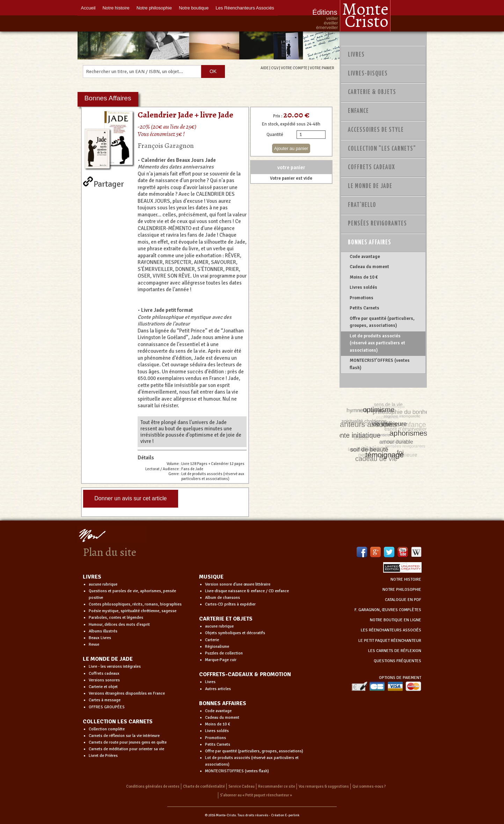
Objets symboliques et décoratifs (235, 633)
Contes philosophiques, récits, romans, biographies (135, 604)
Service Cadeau (242, 786)
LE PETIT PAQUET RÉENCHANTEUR (390, 641)
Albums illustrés (103, 631)
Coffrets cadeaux (104, 673)
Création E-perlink (285, 815)
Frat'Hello (362, 205)
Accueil (88, 8)
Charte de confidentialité (204, 786)
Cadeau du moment (369, 267)
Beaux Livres (100, 638)
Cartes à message (105, 700)
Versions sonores (104, 680)
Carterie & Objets (372, 92)
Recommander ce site (277, 786)
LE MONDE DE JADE (108, 659)
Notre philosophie (154, 8)
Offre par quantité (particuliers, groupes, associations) (382, 322)
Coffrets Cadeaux (371, 167)
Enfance (358, 111)
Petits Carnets (364, 308)
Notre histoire (116, 8)
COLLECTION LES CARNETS (118, 722)
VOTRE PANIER (322, 68)
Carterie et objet (103, 687)
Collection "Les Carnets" (382, 149)
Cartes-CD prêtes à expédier (230, 604)
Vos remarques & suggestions (324, 786)
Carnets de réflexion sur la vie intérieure (124, 736)
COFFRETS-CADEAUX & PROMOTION (245, 674)
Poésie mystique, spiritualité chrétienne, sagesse (133, 611)
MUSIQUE (211, 577)
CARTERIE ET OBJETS (226, 619)
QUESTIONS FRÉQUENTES (397, 661)
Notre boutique (194, 8)
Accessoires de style (376, 130)
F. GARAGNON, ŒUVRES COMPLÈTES (388, 610)
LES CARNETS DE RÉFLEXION (395, 651)
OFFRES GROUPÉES (107, 707)
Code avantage (365, 257)
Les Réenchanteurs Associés (245, 8)
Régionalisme (217, 647)
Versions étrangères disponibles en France (127, 693)
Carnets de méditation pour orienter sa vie (126, 749)
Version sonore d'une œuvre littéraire (238, 584)
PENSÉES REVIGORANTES (377, 224)
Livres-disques (368, 74)
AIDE (265, 68)
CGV (275, 68)
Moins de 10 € (364, 277)
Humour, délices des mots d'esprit (119, 625)
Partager (109, 182)
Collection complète (107, 729)
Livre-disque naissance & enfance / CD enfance (247, 591)
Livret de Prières (103, 756)
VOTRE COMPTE (294, 68)
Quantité (275, 135)
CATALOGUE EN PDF (403, 600)
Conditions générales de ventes (153, 786)
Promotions (361, 298)
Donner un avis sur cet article (130, 498)
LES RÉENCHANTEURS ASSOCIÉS (391, 630)
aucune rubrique (103, 584)
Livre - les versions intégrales (115, 667)
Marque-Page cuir (221, 660)
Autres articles (218, 689)
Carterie (212, 640)
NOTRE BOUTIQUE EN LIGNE (396, 620)
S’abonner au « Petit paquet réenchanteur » (256, 795)
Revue (94, 644)
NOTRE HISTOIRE (406, 579)
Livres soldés (363, 287)
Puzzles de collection (224, 653)
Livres (356, 55)
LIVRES (92, 577)
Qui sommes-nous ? (369, 786)
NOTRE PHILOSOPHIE (402, 590)
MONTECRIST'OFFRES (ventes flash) (380, 364)
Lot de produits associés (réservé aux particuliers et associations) (377, 343)
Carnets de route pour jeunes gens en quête (128, 742)
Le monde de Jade (370, 186)
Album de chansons (222, 598)
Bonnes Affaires (370, 243)
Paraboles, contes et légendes (116, 618)
